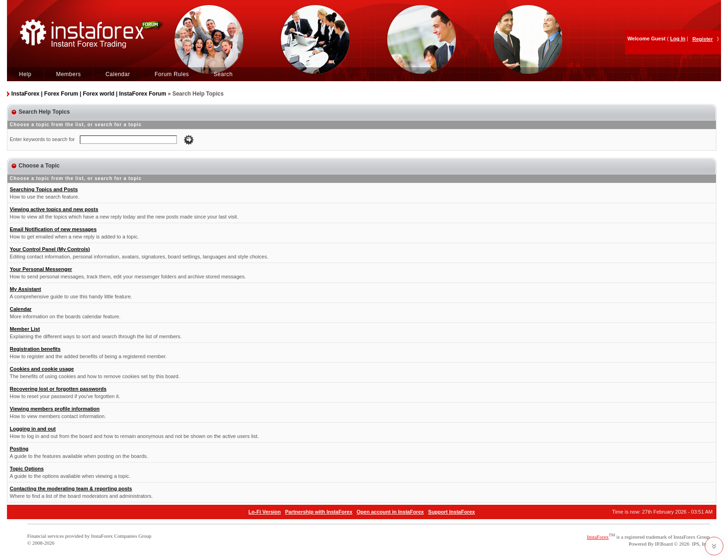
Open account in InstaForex (390, 512)
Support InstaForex (452, 512)
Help (25, 74)
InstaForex (598, 537)
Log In (678, 39)
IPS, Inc (700, 544)
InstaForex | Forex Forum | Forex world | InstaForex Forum (88, 94)
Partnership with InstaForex (319, 512)
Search (223, 74)
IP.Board (664, 544)
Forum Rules (172, 74)
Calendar (118, 74)
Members (69, 74)
